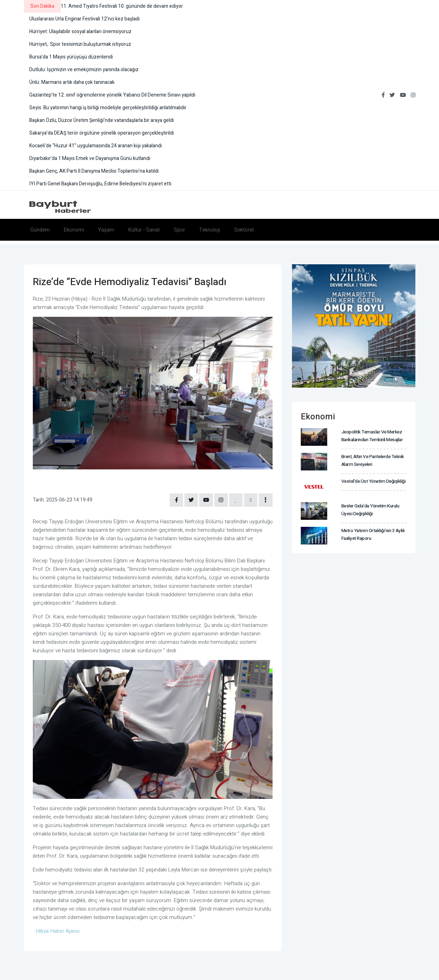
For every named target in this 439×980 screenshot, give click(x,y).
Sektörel (244, 230)
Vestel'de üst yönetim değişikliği (372, 481)
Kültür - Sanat (144, 230)
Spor (179, 230)
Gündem (40, 230)
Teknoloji (210, 230)
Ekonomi (74, 230)
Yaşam (106, 230)
